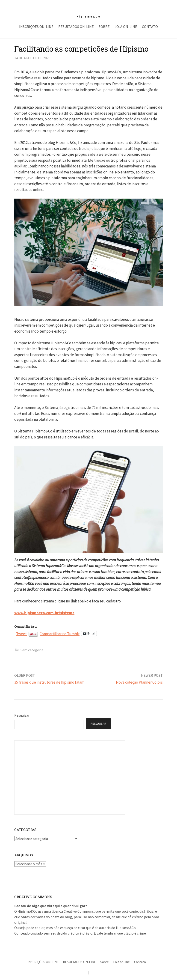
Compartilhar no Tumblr (60, 633)
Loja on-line (126, 27)
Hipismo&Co (89, 17)
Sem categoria (32, 650)
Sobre (104, 27)
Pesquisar (22, 715)
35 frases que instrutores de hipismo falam (49, 682)
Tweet (21, 633)
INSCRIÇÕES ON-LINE (36, 27)
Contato (150, 27)
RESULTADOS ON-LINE (76, 27)
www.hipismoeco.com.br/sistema (44, 613)
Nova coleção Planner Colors (139, 682)
